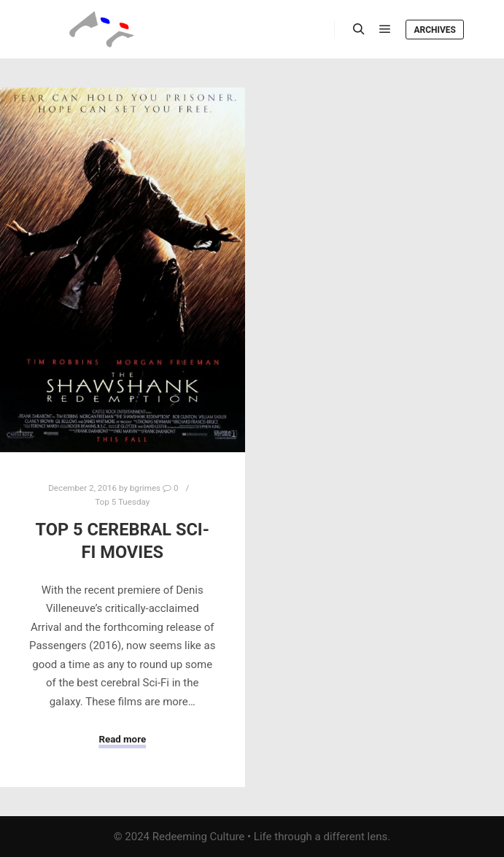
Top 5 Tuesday (122, 502)
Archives (435, 30)
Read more (122, 739)
